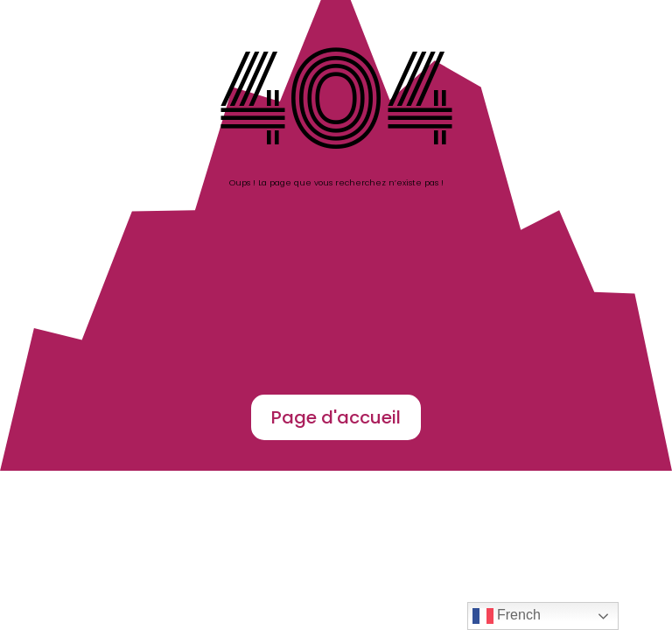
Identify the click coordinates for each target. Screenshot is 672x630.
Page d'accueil (336, 417)
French (507, 616)
